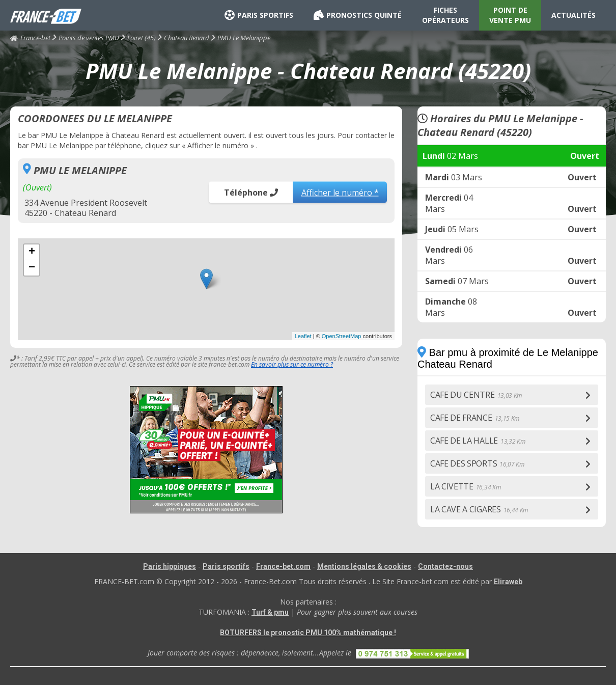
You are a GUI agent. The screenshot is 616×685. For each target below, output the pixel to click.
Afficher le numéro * (340, 192)
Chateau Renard (187, 38)
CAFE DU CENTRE (476, 395)
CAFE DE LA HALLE (478, 441)
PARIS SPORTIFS (259, 15)
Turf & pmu (270, 612)
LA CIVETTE (465, 486)
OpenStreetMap (342, 336)
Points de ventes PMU (89, 38)
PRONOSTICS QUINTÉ (358, 15)
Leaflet (303, 336)
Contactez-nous (445, 566)
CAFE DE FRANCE (475, 418)
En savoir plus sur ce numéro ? (292, 364)
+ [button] (32, 252)
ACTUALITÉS (573, 15)
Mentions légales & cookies (364, 566)
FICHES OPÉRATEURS (445, 15)
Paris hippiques (170, 566)
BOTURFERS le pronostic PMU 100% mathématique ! (308, 633)
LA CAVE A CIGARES (479, 509)
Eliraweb (508, 582)
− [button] (32, 268)
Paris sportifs (226, 566)
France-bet (30, 38)
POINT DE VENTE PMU (510, 15)
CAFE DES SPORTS (477, 463)
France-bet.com (283, 566)
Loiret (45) (142, 38)
